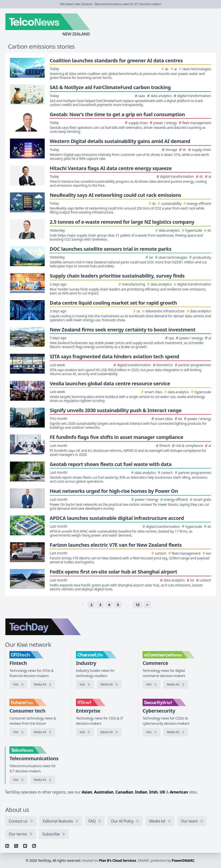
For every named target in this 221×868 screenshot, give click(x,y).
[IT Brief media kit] (109, 732)
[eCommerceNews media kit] (176, 685)
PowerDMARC (183, 860)
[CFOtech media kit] (43, 685)
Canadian (124, 792)
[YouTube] (25, 846)
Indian (141, 792)
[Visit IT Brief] (85, 732)
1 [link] (83, 605)
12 (137, 605)
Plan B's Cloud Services (117, 860)
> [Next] (147, 605)
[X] (16, 846)
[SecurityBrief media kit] (176, 732)
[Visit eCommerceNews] (151, 685)
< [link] (74, 605)
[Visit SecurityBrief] (151, 732)
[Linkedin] (7, 846)
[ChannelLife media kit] (109, 685)
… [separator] (127, 605)
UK (162, 792)
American (179, 792)
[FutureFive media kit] (43, 732)
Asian (87, 792)
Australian (104, 792)
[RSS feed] (34, 846)
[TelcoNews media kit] (43, 780)
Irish (154, 792)
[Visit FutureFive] (18, 732)
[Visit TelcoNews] (18, 780)
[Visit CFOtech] (18, 685)
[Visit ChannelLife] (85, 685)
